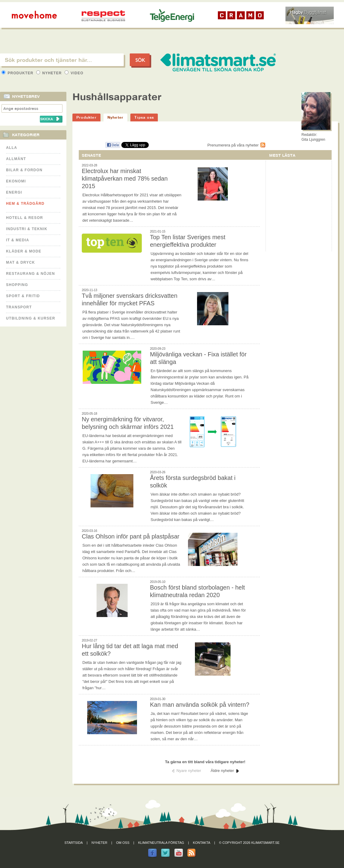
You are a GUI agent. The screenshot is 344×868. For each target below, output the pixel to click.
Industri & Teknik (27, 229)
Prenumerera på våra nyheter (233, 145)
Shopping (17, 285)
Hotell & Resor (25, 218)
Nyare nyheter (189, 771)
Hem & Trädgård (25, 204)
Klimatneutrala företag (161, 843)
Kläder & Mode (24, 251)
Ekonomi (16, 181)
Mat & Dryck (21, 262)
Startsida (74, 843)
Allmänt (16, 159)
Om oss (123, 843)
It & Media (18, 240)
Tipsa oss (144, 117)
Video (74, 73)
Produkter (18, 73)
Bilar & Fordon (24, 170)
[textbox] (62, 60)
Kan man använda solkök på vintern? (200, 705)
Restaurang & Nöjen (30, 274)
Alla (12, 148)
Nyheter (50, 73)
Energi (14, 192)
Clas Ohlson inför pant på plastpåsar (131, 536)
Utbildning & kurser (31, 318)
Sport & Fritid (23, 296)
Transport (19, 307)
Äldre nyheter (222, 771)
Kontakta (202, 843)
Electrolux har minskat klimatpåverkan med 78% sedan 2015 (125, 178)
